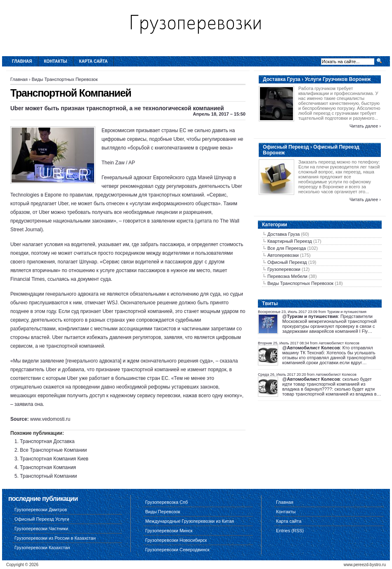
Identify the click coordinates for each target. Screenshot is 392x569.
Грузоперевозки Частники (41, 529)
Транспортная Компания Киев (54, 459)
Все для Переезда (287, 248)
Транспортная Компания (48, 467)
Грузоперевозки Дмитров (41, 510)
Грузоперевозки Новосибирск (176, 540)
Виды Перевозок (163, 512)
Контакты (56, 61)
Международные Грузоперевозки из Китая (190, 521)
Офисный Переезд (287, 262)
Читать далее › (365, 126)
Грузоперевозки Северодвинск (177, 550)
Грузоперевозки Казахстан (42, 548)
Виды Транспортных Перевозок (65, 79)
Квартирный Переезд (290, 241)
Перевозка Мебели (287, 276)
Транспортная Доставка (47, 441)
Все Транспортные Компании (53, 450)
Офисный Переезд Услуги (42, 519)
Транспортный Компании (48, 476)
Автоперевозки (283, 255)
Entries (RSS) (290, 531)
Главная (22, 61)
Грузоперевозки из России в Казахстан (55, 538)
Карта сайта (93, 61)
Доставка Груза (283, 234)
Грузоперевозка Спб (166, 502)
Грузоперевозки (284, 269)
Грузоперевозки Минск (169, 531)
